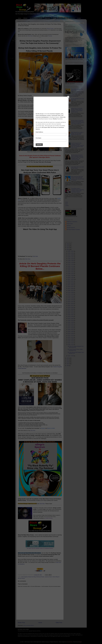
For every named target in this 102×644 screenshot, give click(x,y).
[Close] (68, 97)
